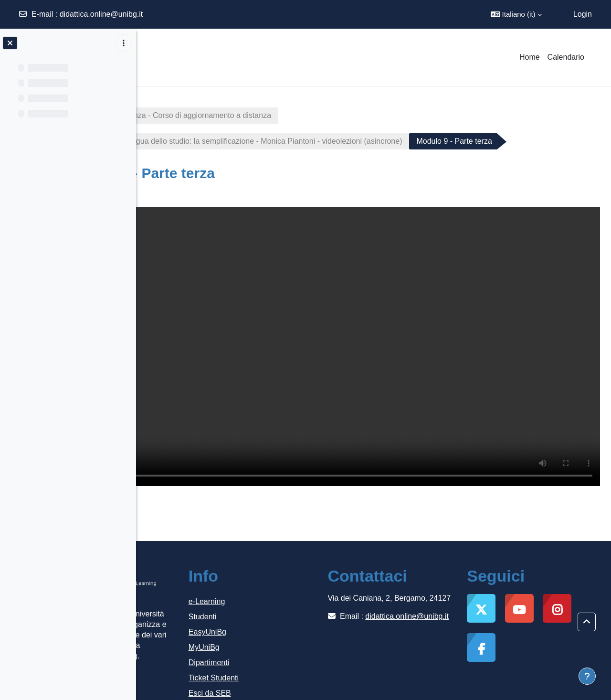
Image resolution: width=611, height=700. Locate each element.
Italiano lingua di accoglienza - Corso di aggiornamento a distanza (266, 115)
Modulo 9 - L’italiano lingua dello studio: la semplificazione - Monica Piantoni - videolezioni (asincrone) (336, 141)
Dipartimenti (288, 636)
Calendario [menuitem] (566, 57)
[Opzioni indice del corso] (124, 43)
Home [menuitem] (530, 57)
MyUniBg (283, 620)
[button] (516, 14)
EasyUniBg (287, 605)
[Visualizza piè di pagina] (587, 676)
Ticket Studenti (293, 651)
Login (583, 14)
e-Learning (286, 575)
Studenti (282, 590)
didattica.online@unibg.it (101, 14)
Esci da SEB (289, 666)
